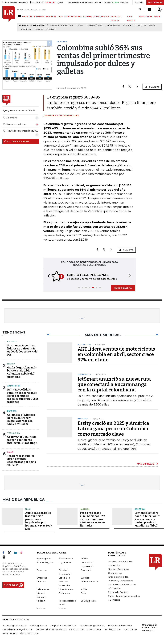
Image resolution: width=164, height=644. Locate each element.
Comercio (140, 509)
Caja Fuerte (65, 562)
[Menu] (20, 16)
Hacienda (12, 342)
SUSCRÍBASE (155, 2)
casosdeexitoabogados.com (17, 629)
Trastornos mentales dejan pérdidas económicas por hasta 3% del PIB (22, 460)
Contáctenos (115, 573)
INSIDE (157, 17)
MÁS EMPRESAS (146, 464)
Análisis (84, 558)
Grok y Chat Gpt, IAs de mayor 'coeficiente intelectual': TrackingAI (23, 440)
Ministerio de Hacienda (134, 25)
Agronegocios (44, 558)
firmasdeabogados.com (92, 625)
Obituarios (64, 593)
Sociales (41, 608)
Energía (11, 364)
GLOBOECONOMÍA (73, 17)
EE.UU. (28, 509)
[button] (48, 276)
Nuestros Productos (118, 569)
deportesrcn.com (29, 633)
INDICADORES (146, 17)
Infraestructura (66, 589)
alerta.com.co (10, 633)
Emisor (79, 25)
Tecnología (13, 433)
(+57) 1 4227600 (11, 574)
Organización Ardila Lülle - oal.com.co (150, 627)
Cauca (152, 25)
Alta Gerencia (66, 558)
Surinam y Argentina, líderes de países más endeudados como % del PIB (23, 350)
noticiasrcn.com (112, 629)
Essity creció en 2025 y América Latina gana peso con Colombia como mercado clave (113, 429)
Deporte (12, 411)
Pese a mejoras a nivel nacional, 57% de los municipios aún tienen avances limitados (93, 519)
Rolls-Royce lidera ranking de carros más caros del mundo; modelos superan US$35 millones (23, 396)
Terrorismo (26, 29)
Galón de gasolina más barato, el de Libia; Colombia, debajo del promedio (22, 372)
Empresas (42, 577)
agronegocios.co (39, 625)
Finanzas (41, 581)
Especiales (64, 577)
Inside (84, 589)
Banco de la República (61, 25)
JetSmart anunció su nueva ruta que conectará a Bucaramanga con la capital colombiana (114, 384)
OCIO (60, 17)
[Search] (140, 10)
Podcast (41, 600)
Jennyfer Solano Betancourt (61, 115)
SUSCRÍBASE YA (123, 288)
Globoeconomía (89, 581)
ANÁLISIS (105, 17)
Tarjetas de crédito (45, 29)
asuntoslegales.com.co (14, 625)
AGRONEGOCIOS (91, 17)
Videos (62, 608)
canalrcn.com (76, 629)
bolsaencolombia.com (120, 625)
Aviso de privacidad (118, 576)
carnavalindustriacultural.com (51, 629)
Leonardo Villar (94, 25)
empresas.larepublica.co (64, 625)
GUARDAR (152, 87)
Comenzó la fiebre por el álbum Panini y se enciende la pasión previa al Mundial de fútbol (147, 519)
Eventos (85, 577)
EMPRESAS (51, 17)
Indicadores (43, 589)
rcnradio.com (94, 629)
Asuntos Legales (45, 562)
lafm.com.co (130, 629)
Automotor (14, 386)
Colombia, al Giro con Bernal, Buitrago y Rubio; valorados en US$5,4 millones (21, 419)
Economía (86, 570)
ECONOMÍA (39, 17)
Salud (10, 452)
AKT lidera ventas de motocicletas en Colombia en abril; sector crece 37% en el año (116, 354)
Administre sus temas (16, 141)
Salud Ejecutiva (89, 600)
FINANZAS (27, 17)
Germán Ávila (113, 25)
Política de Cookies (118, 592)
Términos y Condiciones (120, 580)
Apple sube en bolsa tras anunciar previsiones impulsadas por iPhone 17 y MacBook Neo (39, 521)
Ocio (83, 593)
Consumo (42, 570)
